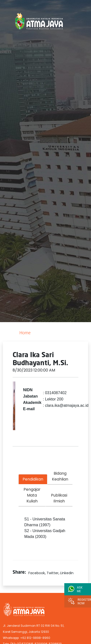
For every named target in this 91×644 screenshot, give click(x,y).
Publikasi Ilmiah (59, 498)
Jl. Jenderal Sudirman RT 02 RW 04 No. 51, (33, 626)
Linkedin (67, 573)
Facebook (37, 573)
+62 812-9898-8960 (35, 638)
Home (25, 333)
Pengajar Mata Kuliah (32, 495)
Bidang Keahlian (60, 476)
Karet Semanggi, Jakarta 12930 (26, 632)
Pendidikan (33, 479)
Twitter (53, 573)
